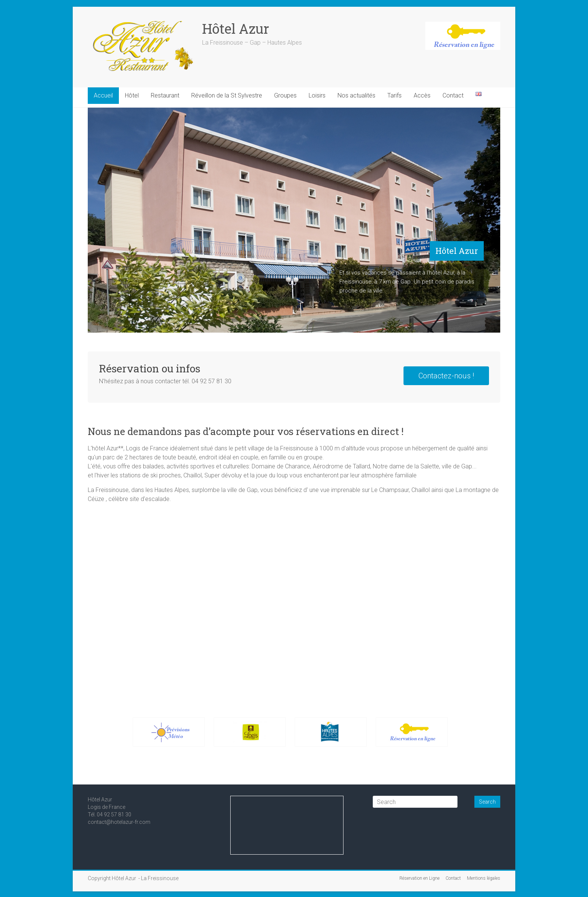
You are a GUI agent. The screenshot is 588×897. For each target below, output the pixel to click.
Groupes (285, 95)
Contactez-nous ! (446, 376)
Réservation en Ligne (419, 878)
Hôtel (132, 95)
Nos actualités (356, 95)
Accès (422, 95)
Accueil (103, 95)
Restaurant (165, 95)
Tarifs (394, 95)
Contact (453, 95)
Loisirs (317, 95)
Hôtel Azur (236, 28)
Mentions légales (484, 878)
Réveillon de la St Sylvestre (227, 95)
